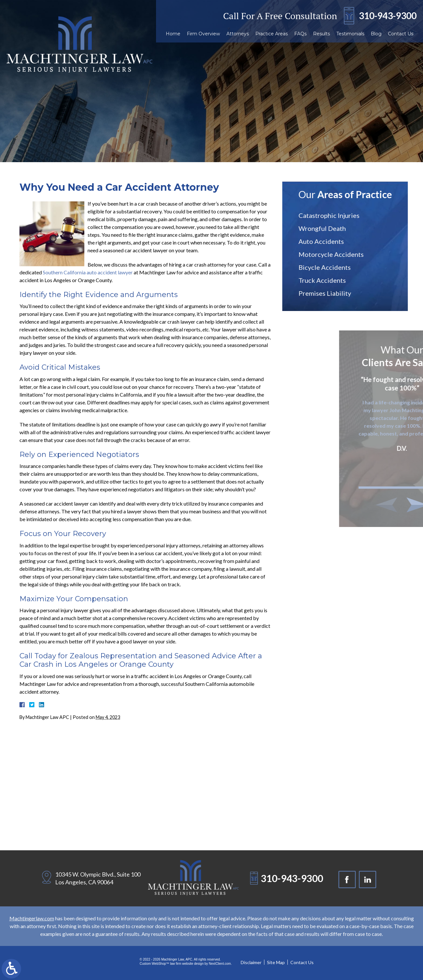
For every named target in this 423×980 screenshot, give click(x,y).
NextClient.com (220, 964)
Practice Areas (272, 34)
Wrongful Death (328, 228)
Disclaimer (251, 962)
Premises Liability (331, 293)
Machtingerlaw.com (32, 918)
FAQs (300, 34)
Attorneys (238, 34)
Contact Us (401, 34)
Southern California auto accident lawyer (88, 272)
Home (173, 34)
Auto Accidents (327, 241)
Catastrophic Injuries (335, 215)
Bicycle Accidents (330, 267)
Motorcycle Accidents (337, 254)
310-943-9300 (388, 16)
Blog (376, 34)
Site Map (276, 962)
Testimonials (350, 34)
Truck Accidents (328, 280)
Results (321, 34)
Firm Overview (203, 34)
